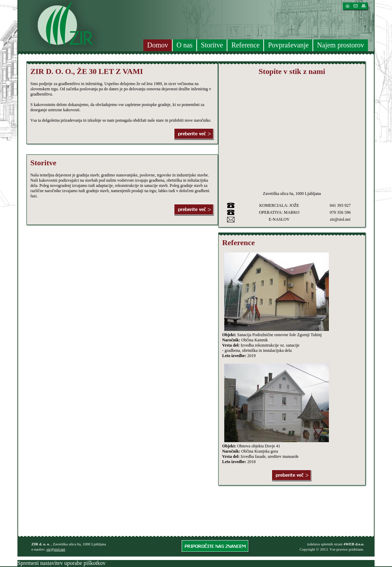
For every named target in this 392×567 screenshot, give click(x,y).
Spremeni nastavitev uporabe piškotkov (62, 563)
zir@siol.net (56, 549)
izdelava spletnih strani (325, 544)
